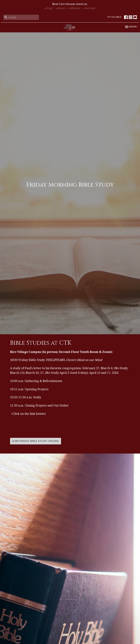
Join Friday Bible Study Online (36, 441)
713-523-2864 (114, 17)
